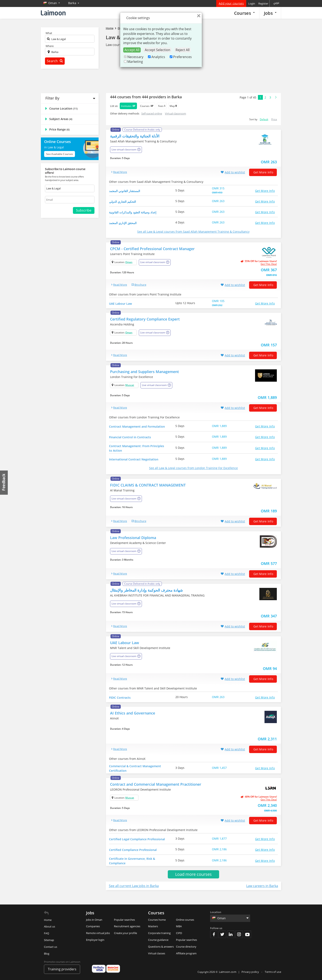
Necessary (133, 57)
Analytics (156, 57)
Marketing (133, 62)
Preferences (180, 57)
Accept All (132, 50)
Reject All (183, 50)
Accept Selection (158, 50)
